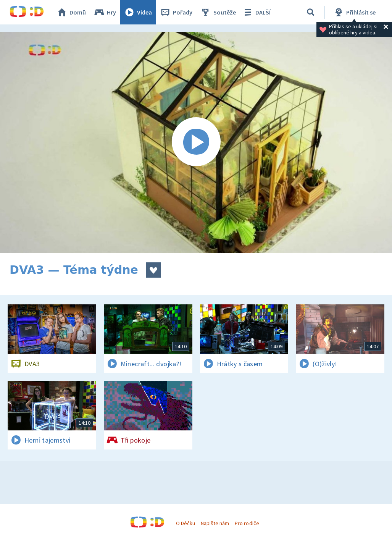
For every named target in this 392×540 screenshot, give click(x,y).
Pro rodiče (247, 523)
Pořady (176, 12)
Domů (71, 12)
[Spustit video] (196, 142)
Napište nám (215, 523)
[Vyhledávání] (311, 12)
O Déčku (186, 523)
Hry (105, 12)
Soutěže (218, 12)
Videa (138, 12)
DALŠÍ (256, 12)
